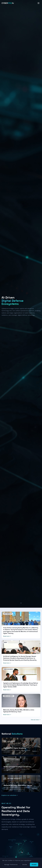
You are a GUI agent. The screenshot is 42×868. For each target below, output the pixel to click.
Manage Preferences (11, 865)
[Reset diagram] (38, 835)
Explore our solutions (10, 795)
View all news (36, 720)
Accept (34, 865)
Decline (25, 865)
